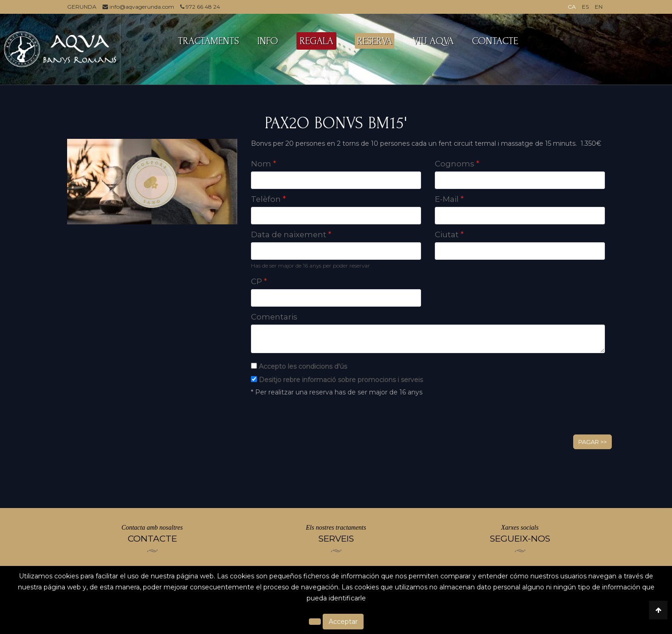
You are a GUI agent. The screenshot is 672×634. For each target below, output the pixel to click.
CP (259, 281)
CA (572, 7)
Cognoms (457, 164)
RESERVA (375, 41)
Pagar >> (592, 442)
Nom (264, 164)
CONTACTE (495, 41)
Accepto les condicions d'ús (303, 366)
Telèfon (268, 199)
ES (585, 7)
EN (599, 7)
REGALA (316, 41)
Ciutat (449, 234)
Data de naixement (291, 234)
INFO (268, 41)
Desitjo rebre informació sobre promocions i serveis (341, 380)
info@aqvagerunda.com (138, 7)
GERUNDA (82, 7)
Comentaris (274, 317)
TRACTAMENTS (208, 41)
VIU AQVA (433, 41)
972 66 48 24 (200, 7)
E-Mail (449, 199)
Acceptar (343, 622)
